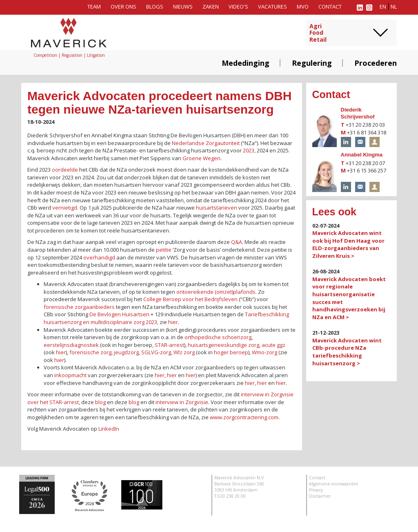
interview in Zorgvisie (182, 402)
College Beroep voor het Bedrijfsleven (190, 299)
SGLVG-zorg (156, 352)
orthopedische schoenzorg (218, 337)
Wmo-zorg (265, 352)
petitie (164, 250)
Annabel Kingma (362, 155)
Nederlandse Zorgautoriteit (206, 143)
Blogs (155, 7)
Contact (330, 7)
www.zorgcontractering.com (243, 417)
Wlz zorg (184, 352)
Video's (238, 7)
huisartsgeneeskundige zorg (223, 345)
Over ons (123, 7)
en (383, 7)
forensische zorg (90, 352)
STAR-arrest (169, 345)
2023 (249, 150)
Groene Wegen (201, 158)
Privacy (316, 490)
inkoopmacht (70, 375)
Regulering (312, 63)
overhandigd (99, 257)
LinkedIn (109, 429)
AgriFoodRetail (318, 33)
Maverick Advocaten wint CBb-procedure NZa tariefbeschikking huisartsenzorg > (347, 352)
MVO (303, 7)
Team (94, 7)
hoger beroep (231, 352)
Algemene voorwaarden (334, 484)
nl (394, 7)
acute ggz (273, 345)
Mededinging (246, 63)
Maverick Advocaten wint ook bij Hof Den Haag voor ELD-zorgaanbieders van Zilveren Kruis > (348, 244)
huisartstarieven (217, 208)
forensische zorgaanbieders (79, 307)
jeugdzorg (126, 352)
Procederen (376, 63)
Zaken (211, 7)
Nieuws (183, 7)
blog (100, 402)
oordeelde (65, 170)
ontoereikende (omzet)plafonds (216, 292)
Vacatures (272, 7)
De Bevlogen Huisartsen (119, 314)
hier (173, 322)
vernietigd (65, 208)
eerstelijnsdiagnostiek (71, 345)
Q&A (237, 242)
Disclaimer (320, 496)
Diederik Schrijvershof (358, 113)
